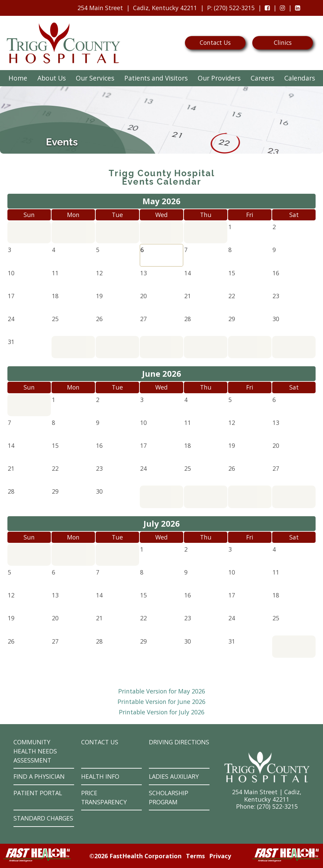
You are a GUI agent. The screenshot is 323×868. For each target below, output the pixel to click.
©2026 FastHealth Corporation (135, 856)
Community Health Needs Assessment (35, 751)
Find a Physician (39, 776)
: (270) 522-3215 (229, 9)
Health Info (100, 776)
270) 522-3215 (278, 806)
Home (18, 78)
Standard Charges (43, 818)
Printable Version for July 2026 (162, 712)
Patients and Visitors (156, 78)
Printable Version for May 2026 (162, 691)
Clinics (283, 42)
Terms (195, 856)
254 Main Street (100, 8)
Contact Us (215, 42)
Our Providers (219, 78)
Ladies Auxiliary (174, 776)
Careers (262, 78)
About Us (52, 78)
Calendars (300, 78)
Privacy (220, 856)
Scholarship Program (169, 797)
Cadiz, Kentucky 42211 (165, 8)
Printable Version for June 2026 (161, 702)
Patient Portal (38, 793)
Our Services (95, 78)
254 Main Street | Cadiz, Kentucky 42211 (267, 795)
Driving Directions (179, 742)
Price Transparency (104, 797)
